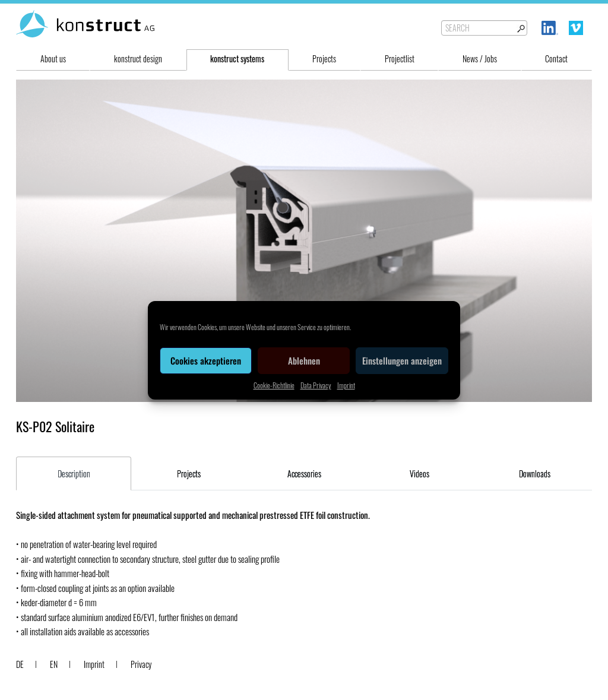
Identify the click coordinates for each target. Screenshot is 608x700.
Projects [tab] (189, 473)
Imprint (346, 385)
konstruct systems (237, 58)
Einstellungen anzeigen (402, 360)
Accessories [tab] (304, 473)
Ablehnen (304, 360)
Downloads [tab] (535, 473)
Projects (324, 58)
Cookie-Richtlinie (274, 385)
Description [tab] (74, 473)
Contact (556, 58)
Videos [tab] (419, 473)
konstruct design (138, 58)
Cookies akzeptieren (206, 360)
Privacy (141, 664)
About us (53, 58)
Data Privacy (316, 385)
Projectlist (400, 58)
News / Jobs (480, 58)
